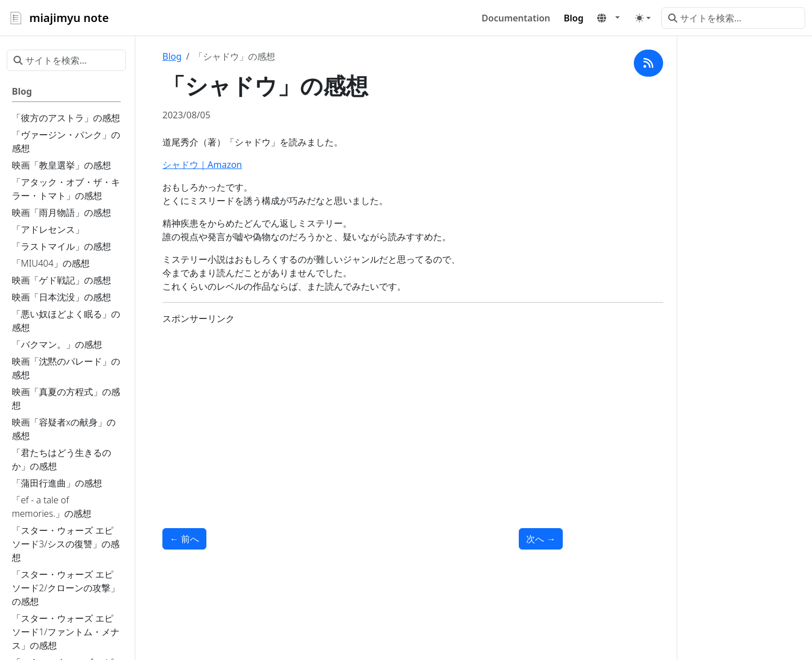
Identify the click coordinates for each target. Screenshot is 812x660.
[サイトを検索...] (733, 18)
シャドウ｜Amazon (202, 165)
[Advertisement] (363, 413)
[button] (608, 18)
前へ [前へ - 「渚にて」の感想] (184, 539)
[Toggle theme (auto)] (643, 18)
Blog (172, 56)
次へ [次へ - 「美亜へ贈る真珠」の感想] (541, 539)
